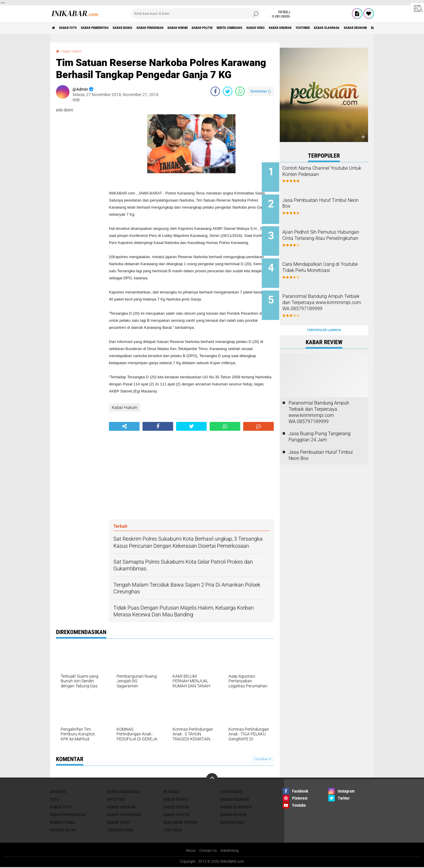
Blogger (171, 792)
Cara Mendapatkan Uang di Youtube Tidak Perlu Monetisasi (329, 264)
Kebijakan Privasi (181, 822)
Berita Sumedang (289, 28)
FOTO (54, 799)
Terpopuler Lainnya (324, 316)
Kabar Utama (63, 822)
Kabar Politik (252, 28)
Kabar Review (233, 815)
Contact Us (207, 851)
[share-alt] (124, 426)
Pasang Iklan (63, 830)
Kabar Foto (74, 28)
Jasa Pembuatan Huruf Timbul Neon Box (324, 201)
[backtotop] (212, 779)
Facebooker (231, 792)
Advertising (232, 851)
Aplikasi (58, 792)
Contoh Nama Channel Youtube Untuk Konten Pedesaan (324, 174)
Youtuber (173, 830)
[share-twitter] (228, 91)
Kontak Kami (232, 822)
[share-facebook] (215, 91)
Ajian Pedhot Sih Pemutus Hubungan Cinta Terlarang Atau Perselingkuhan (328, 234)
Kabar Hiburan (356, 28)
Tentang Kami (120, 830)
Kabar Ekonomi (235, 799)
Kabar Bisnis (147, 28)
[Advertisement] (191, 475)
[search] (196, 14)
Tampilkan (262, 759)
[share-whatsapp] (240, 91)
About (188, 851)
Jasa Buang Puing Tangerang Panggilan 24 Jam (319, 423)
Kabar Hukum (220, 28)
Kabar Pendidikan (183, 28)
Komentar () (261, 91)
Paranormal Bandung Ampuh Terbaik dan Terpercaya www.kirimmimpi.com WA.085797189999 (331, 296)
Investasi (116, 799)
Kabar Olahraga (236, 807)
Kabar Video (324, 28)
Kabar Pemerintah (110, 28)
